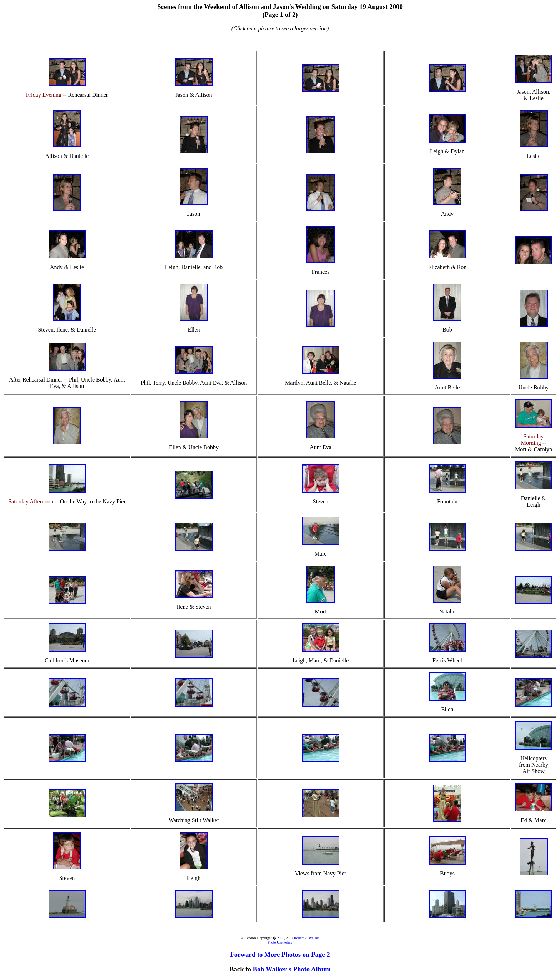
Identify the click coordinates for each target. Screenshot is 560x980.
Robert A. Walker (306, 938)
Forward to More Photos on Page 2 (280, 954)
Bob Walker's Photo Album (292, 969)
